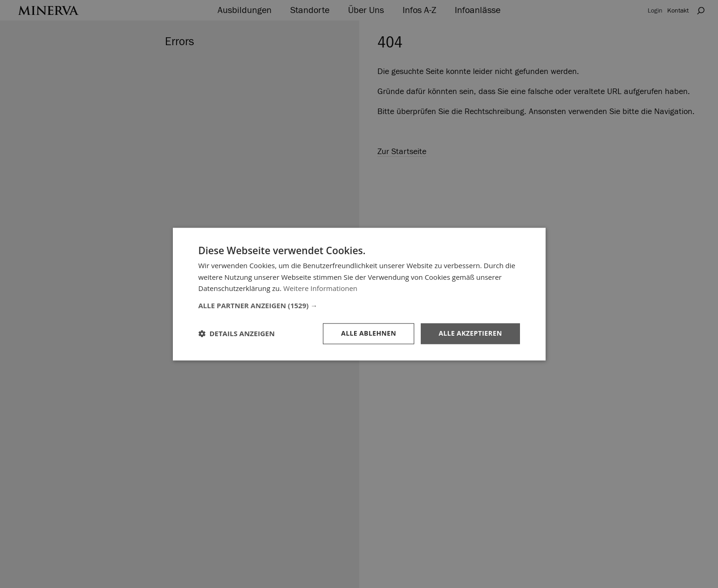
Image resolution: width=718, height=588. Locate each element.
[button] (359, 305)
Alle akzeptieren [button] (470, 333)
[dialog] (359, 294)
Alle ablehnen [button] (369, 333)
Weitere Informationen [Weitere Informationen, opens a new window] (320, 289)
